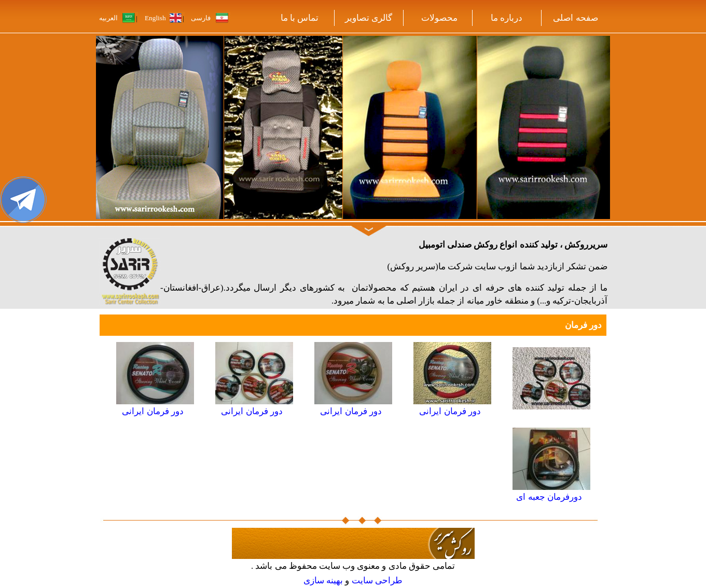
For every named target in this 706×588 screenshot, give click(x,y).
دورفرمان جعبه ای (549, 497)
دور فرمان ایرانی (450, 411)
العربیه (109, 18)
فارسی (201, 18)
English (155, 18)
